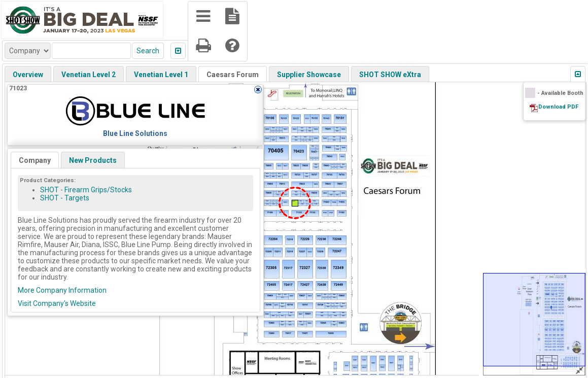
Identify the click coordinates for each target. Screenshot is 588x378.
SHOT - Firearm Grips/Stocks (86, 190)
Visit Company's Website (57, 303)
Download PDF (558, 107)
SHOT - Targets (65, 198)
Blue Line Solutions (135, 133)
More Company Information (62, 290)
